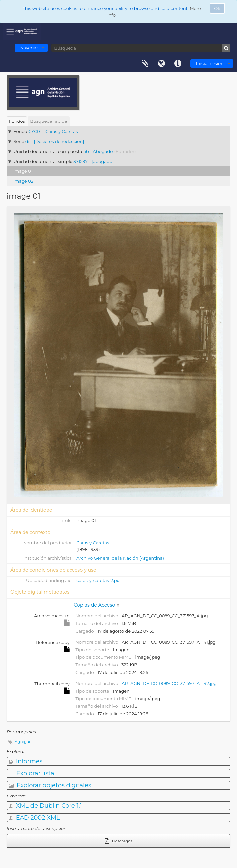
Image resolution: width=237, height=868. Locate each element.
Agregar (23, 741)
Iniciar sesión (210, 63)
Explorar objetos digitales (50, 785)
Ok (217, 8)
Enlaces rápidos (178, 64)
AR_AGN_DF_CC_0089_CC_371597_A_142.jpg (169, 683)
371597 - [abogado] (94, 161)
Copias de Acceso (94, 605)
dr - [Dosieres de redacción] (55, 141)
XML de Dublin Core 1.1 (45, 806)
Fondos (17, 121)
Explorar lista (31, 773)
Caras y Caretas (93, 543)
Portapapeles (145, 64)
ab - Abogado (98, 151)
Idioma (162, 64)
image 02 (23, 181)
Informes (25, 761)
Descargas (119, 841)
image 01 (23, 171)
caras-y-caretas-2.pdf (99, 580)
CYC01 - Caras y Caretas (53, 131)
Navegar (29, 48)
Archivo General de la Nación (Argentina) (120, 558)
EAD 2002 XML (34, 818)
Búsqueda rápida (48, 121)
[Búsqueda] (141, 48)
